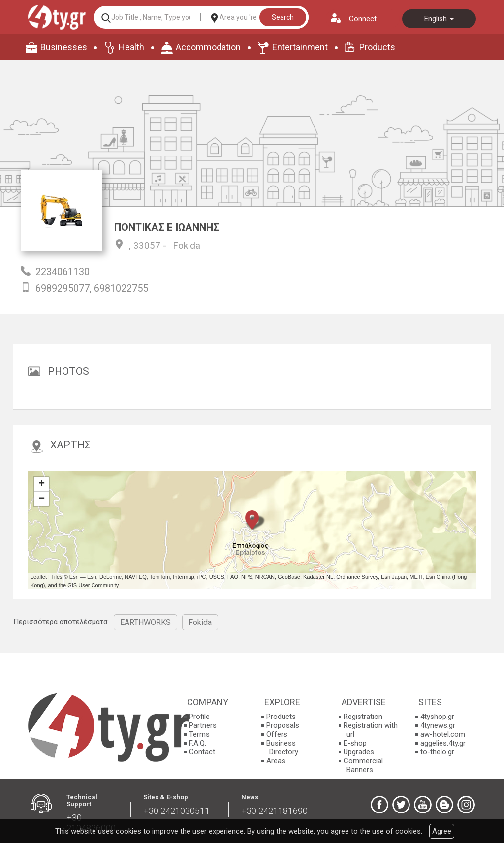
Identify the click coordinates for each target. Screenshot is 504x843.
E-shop (355, 743)
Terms (199, 734)
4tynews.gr (438, 725)
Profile (199, 717)
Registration (363, 717)
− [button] (42, 499)
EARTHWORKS (145, 622)
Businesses (64, 47)
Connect (363, 19)
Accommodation (208, 47)
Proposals (283, 725)
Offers (277, 734)
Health (131, 47)
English (439, 19)
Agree (442, 831)
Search (283, 17)
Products (377, 47)
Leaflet (39, 577)
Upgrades (359, 752)
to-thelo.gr (437, 752)
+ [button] (42, 484)
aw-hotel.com (443, 734)
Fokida (187, 245)
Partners (203, 725)
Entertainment (300, 47)
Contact (202, 752)
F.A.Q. (198, 743)
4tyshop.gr (437, 717)
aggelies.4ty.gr (443, 743)
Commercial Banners (363, 765)
